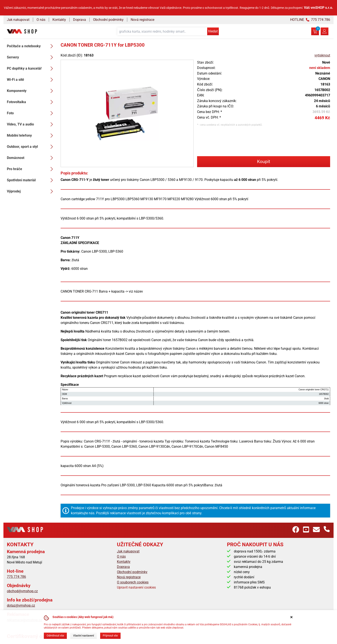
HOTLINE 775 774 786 (310, 20)
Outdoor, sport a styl (31, 147)
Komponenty (31, 91)
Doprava (80, 20)
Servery (31, 57)
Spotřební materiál (31, 180)
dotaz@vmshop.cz (21, 605)
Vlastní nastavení (83, 636)
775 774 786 (16, 577)
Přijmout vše (110, 636)
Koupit (264, 162)
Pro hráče (31, 169)
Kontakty (59, 20)
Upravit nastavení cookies (136, 587)
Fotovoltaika (31, 102)
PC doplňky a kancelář (31, 69)
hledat (213, 31)
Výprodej (31, 191)
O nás (41, 20)
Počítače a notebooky (31, 46)
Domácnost (31, 158)
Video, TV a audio (31, 124)
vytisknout (322, 55)
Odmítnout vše (55, 636)
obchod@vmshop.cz (22, 591)
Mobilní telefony (31, 136)
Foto (31, 113)
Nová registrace (142, 20)
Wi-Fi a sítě (31, 80)
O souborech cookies (133, 582)
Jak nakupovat (18, 20)
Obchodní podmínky (108, 20)
